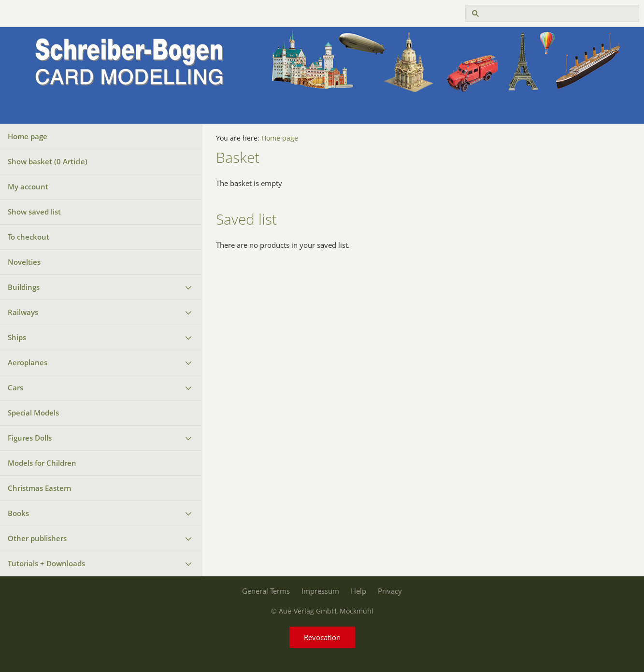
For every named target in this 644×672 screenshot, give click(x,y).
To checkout (29, 237)
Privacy (390, 591)
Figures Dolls (30, 438)
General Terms (266, 591)
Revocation (322, 637)
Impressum (320, 591)
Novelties (24, 262)
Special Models (33, 413)
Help (358, 591)
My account (28, 186)
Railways (23, 312)
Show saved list (34, 212)
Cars (15, 387)
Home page (28, 136)
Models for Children (42, 463)
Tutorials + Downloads (46, 563)
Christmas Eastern (40, 488)
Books (18, 513)
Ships (17, 337)
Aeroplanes (28, 362)
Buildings (24, 287)
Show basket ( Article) (48, 161)
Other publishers (37, 538)
